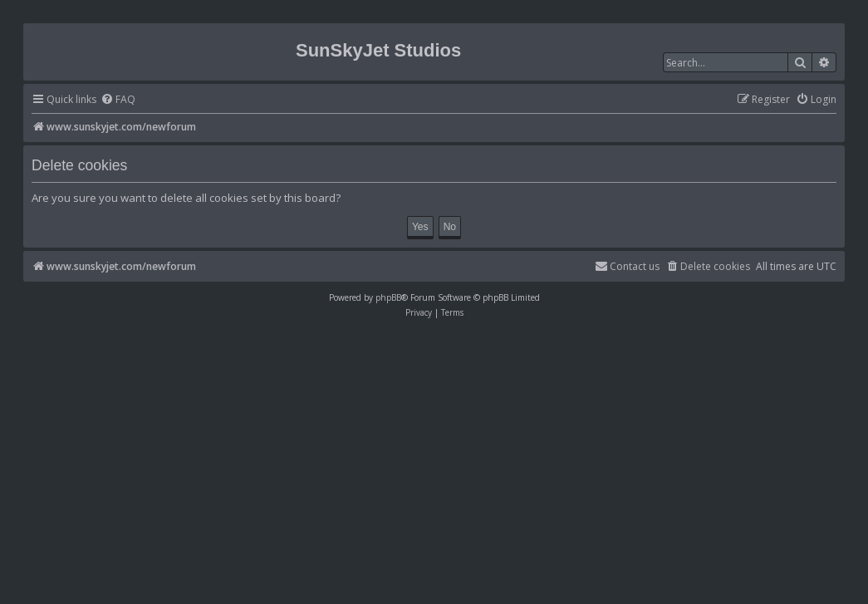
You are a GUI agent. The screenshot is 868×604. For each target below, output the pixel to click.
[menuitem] (118, 100)
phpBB (388, 297)
